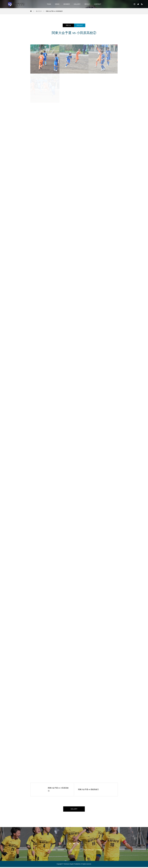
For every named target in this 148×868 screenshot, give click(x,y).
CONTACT (98, 4)
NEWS (57, 4)
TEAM (49, 4)
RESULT (87, 4)
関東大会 (68, 25)
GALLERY (77, 4)
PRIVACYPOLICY (88, 851)
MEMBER (67, 4)
